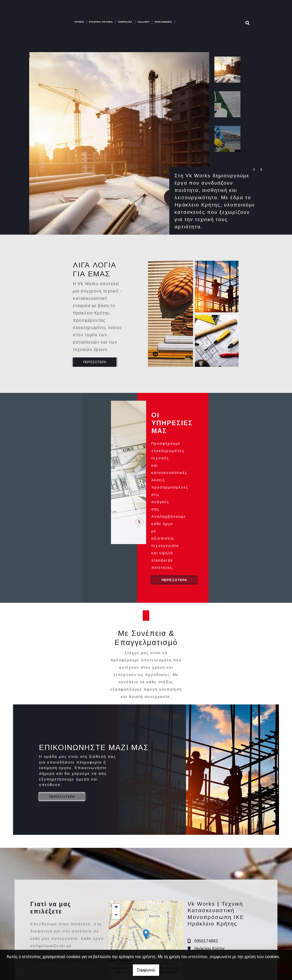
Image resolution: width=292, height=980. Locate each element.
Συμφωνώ (146, 970)
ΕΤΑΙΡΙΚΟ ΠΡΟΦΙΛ (101, 22)
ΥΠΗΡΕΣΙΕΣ (125, 22)
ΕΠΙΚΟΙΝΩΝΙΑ (163, 22)
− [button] (116, 852)
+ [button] (116, 844)
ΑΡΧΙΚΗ (79, 22)
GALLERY (144, 22)
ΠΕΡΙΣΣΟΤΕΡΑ (95, 362)
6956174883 (206, 878)
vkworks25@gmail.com (217, 893)
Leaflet (120, 900)
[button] (254, 169)
